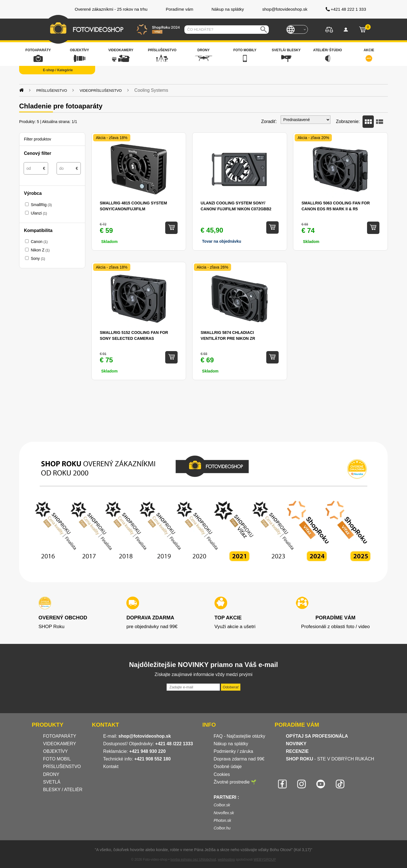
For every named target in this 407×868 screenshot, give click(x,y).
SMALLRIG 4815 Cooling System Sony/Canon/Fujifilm (134, 206)
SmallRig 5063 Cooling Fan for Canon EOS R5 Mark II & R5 (336, 206)
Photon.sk (222, 820)
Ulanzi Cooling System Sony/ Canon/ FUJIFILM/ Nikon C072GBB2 (236, 206)
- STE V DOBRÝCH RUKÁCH (330, 759)
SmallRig (41, 205)
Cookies (222, 774)
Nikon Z (40, 250)
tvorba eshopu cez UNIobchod (193, 860)
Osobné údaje (228, 767)
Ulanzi (39, 213)
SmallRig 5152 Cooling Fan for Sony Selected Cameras (134, 335)
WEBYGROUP (265, 860)
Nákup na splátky (231, 744)
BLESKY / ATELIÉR (63, 790)
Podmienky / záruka (233, 751)
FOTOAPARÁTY (60, 736)
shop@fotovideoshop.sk (145, 736)
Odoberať (231, 687)
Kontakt (111, 767)
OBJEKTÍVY (55, 751)
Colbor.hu (222, 828)
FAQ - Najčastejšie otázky (239, 736)
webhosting (226, 860)
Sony (38, 258)
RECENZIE (297, 751)
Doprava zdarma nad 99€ (239, 759)
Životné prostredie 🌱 (235, 782)
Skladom (311, 242)
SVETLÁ (52, 782)
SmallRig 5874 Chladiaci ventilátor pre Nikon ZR (228, 335)
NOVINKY (296, 744)
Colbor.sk (222, 805)
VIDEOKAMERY (60, 744)
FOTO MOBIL (57, 759)
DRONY (51, 774)
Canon (39, 242)
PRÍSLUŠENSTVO (62, 767)
